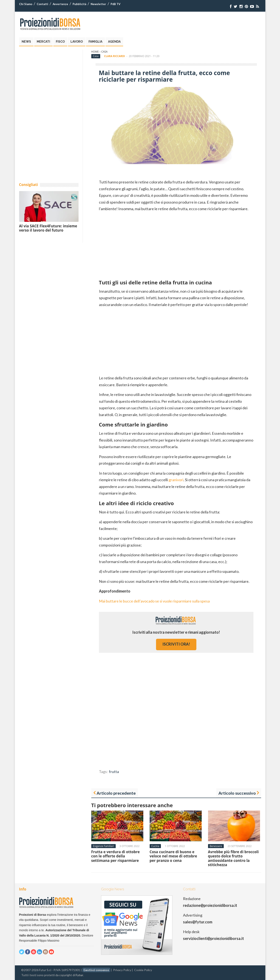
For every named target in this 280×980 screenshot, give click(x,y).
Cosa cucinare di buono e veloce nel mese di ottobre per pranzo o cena (173, 856)
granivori (176, 480)
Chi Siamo (26, 4)
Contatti (42, 4)
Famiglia (95, 42)
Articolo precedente (116, 793)
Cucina (155, 846)
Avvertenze (60, 4)
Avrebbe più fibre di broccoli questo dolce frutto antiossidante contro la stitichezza (233, 858)
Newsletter (98, 4)
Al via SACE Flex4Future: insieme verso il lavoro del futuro (48, 228)
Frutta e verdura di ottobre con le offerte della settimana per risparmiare (116, 856)
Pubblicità (79, 4)
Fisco (60, 42)
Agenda (114, 42)
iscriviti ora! (176, 644)
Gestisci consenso (96, 970)
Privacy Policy (122, 970)
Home (95, 52)
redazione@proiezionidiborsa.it (210, 905)
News (26, 42)
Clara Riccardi (114, 56)
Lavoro (77, 42)
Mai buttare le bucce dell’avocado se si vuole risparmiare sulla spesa (154, 601)
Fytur (79, 975)
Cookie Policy (143, 970)
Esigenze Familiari (103, 846)
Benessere (216, 846)
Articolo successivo (237, 793)
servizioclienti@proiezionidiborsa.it (213, 938)
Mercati (43, 42)
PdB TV (115, 4)
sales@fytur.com (198, 922)
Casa (104, 52)
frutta (114, 772)
